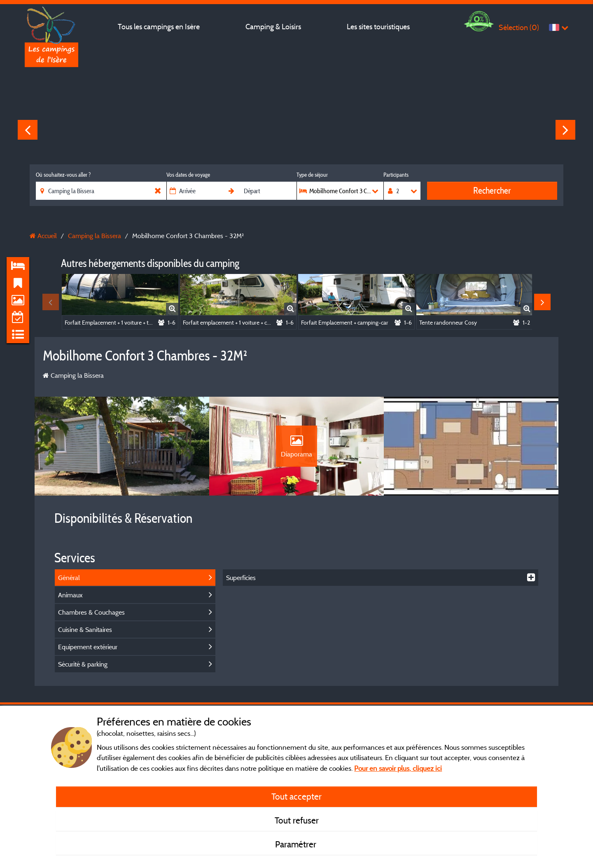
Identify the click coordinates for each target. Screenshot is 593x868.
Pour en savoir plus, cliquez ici (398, 768)
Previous (28, 130)
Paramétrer (297, 844)
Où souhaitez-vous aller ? (63, 175)
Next (565, 130)
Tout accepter (296, 796)
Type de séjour (312, 175)
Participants (396, 175)
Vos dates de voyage (188, 175)
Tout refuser (297, 820)
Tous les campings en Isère (159, 27)
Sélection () (519, 27)
